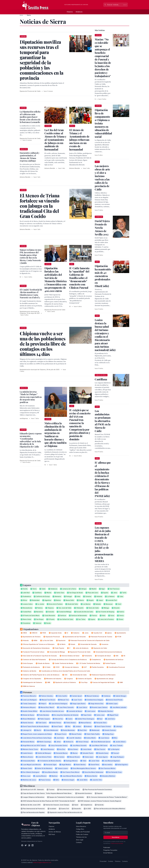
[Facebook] (22, 845)
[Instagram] (29, 845)
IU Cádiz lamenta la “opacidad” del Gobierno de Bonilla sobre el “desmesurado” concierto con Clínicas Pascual (79, 278)
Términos (118, 861)
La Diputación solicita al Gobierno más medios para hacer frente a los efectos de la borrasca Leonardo (30, 117)
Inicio (21, 15)
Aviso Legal (80, 840)
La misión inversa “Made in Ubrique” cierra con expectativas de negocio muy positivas (31, 397)
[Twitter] (26, 845)
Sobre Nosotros (81, 826)
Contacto (79, 842)
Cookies (111, 861)
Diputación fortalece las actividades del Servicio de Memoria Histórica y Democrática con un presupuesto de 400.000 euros (55, 279)
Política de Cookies (82, 834)
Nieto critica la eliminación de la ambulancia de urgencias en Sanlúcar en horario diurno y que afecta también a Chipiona (55, 435)
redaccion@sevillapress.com (42, 862)
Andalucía (79, 12)
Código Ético (80, 829)
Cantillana (101, 379)
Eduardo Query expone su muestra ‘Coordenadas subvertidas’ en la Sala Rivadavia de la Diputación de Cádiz (31, 440)
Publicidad (107, 847)
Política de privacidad (117, 843)
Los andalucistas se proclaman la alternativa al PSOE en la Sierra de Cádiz (103, 421)
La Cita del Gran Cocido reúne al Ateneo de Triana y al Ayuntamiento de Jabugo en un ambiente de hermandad (55, 140)
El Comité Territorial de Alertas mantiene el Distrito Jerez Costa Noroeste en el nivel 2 (31, 294)
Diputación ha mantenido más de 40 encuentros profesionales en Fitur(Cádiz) (103, 276)
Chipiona (70, 12)
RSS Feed (52, 834)
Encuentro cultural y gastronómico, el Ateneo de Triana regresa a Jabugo (30, 157)
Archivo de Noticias (55, 832)
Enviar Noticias (108, 853)
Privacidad (103, 861)
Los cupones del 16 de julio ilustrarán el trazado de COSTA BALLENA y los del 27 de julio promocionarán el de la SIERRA (104, 544)
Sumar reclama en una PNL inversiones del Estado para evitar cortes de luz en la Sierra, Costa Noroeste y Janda (31, 256)
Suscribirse (116, 837)
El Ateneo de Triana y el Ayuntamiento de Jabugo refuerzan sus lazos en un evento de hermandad (79, 140)
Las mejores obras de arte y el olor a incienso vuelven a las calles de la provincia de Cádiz (102, 178)
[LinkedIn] (32, 845)
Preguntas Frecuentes (110, 850)
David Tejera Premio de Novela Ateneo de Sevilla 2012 (102, 228)
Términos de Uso (81, 837)
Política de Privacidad (83, 832)
